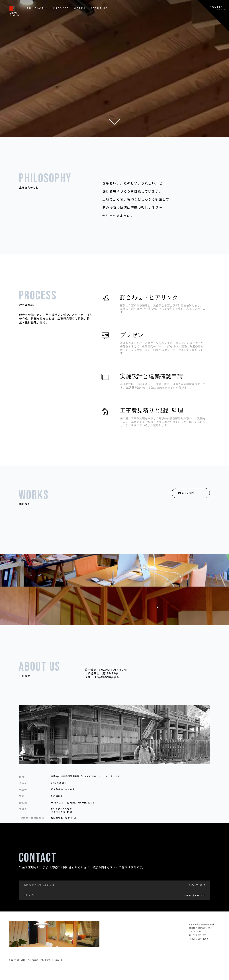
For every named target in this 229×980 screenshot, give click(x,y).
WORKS (80, 8)
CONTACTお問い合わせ (218, 8)
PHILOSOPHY (38, 8)
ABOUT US (99, 8)
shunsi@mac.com (195, 895)
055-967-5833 (197, 885)
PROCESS (61, 8)
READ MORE (186, 493)
